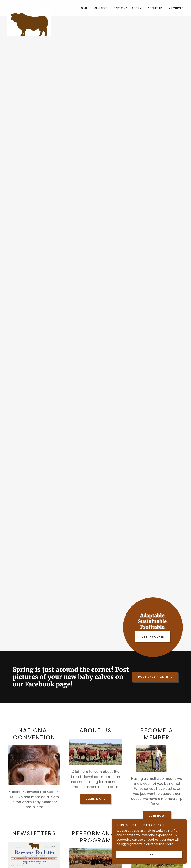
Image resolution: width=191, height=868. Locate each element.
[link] (29, 6)
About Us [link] (155, 8)
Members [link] (101, 8)
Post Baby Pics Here (155, 677)
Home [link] (83, 8)
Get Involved (153, 637)
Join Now (157, 816)
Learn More (96, 799)
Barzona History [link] (128, 8)
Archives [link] (176, 8)
